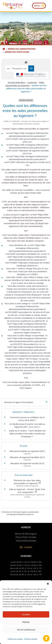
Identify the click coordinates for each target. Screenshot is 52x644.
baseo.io (30, 514)
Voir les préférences (26, 631)
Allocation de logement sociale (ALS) (27, 463)
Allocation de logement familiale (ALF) (27, 457)
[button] (48, 586)
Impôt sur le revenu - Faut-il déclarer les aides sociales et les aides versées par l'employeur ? (27, 434)
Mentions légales (31, 641)
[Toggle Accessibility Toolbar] (46, 638)
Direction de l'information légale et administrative (21, 512)
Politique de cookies (15, 641)
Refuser (26, 624)
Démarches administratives (22, 49)
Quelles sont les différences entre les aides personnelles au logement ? (26, 88)
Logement (32, 82)
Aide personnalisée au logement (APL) (27, 451)
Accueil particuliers (17, 82)
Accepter (26, 616)
